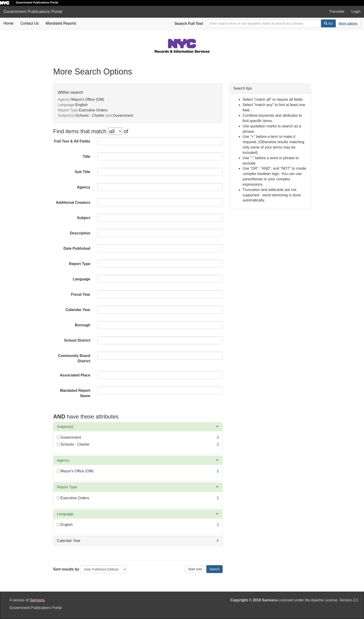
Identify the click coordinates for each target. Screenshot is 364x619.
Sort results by (66, 569)
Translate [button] (337, 11)
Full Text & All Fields (72, 141)
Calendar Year (78, 310)
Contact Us (30, 23)
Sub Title (83, 172)
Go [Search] (328, 23)
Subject (84, 218)
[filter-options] (115, 131)
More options (348, 23)
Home (8, 23)
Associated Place (75, 375)
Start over (195, 569)
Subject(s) (65, 427)
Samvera (37, 600)
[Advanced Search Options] (348, 23)
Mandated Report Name (75, 393)
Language (81, 279)
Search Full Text (189, 24)
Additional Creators (73, 203)
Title (86, 157)
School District (77, 340)
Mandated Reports (61, 23)
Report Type (80, 264)
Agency (84, 187)
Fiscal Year (81, 294)
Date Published (77, 248)
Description (80, 233)
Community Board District (74, 358)
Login (356, 11)
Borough (83, 325)
